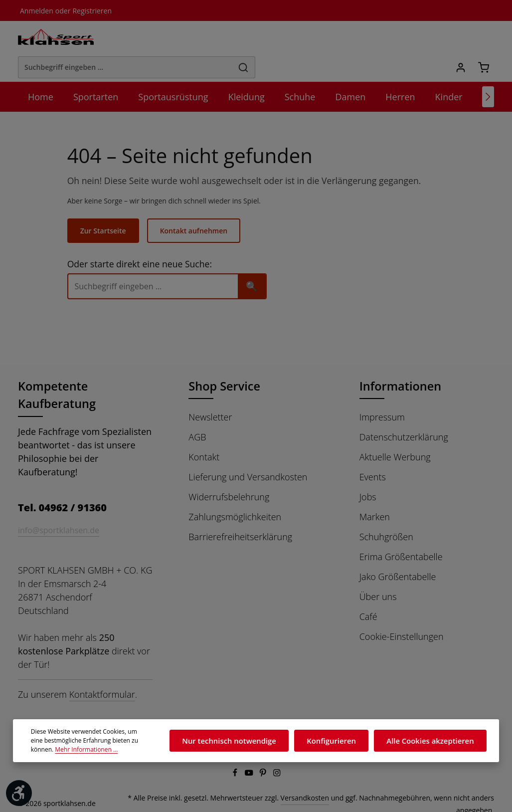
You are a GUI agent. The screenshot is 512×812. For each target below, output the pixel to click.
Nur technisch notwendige (246, 741)
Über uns (378, 571)
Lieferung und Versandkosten (247, 451)
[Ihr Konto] (460, 39)
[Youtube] (250, 762)
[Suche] (160, 261)
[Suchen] (363, 38)
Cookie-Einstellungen (402, 611)
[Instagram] (277, 762)
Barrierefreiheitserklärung (239, 511)
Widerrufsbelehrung (228, 471)
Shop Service (226, 361)
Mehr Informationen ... (60, 750)
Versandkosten (314, 787)
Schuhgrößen (386, 511)
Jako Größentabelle (399, 551)
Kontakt (204, 431)
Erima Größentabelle (401, 531)
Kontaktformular (100, 682)
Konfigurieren (341, 741)
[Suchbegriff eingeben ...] (245, 38)
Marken (374, 491)
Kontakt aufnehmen (198, 205)
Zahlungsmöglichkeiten (234, 491)
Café (369, 591)
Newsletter (210, 392)
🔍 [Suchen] (258, 260)
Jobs (369, 471)
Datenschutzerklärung (403, 411)
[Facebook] (236, 762)
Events (373, 451)
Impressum (382, 392)
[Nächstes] (488, 71)
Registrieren (88, 10)
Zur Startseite (109, 205)
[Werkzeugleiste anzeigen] (19, 793)
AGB (198, 411)
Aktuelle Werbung (395, 431)
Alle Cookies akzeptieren (433, 741)
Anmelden (36, 10)
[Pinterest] (264, 762)
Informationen (398, 361)
